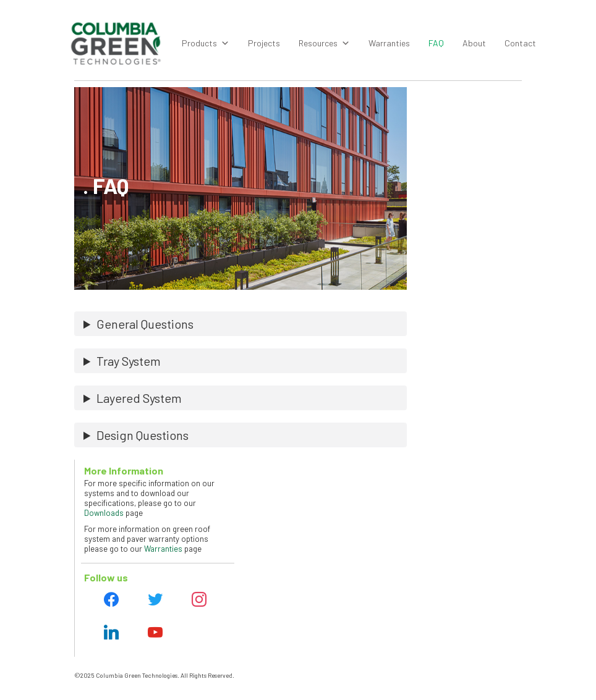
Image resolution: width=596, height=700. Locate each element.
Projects (264, 43)
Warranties (389, 43)
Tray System (129, 361)
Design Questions (143, 435)
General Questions (145, 324)
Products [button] (206, 43)
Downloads (104, 513)
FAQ (436, 43)
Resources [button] (324, 43)
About (474, 43)
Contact (520, 43)
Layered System (139, 398)
